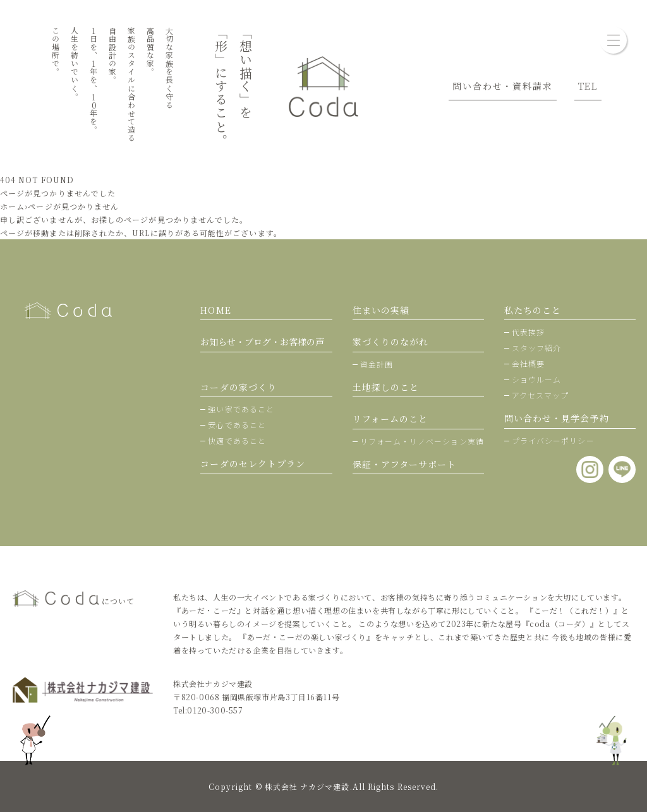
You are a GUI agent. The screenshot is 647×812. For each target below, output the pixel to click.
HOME (215, 310)
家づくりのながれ (391, 342)
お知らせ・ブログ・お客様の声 (262, 342)
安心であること (237, 425)
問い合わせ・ (557, 418)
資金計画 (377, 364)
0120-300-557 (215, 710)
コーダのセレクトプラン (253, 463)
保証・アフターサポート (405, 464)
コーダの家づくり (239, 387)
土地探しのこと (386, 387)
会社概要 (528, 363)
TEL (588, 86)
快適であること (237, 440)
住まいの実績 (381, 310)
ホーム (12, 206)
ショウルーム (536, 379)
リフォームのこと (390, 419)
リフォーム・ (422, 441)
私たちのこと (533, 310)
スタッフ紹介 (536, 348)
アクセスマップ (541, 395)
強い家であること (241, 409)
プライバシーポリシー (553, 440)
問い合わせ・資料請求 (502, 86)
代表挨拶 (528, 332)
